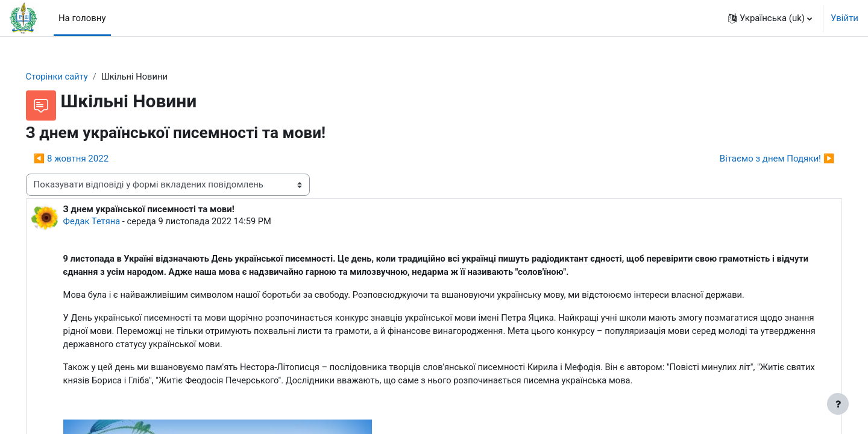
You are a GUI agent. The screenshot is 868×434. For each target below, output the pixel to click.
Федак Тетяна (109, 222)
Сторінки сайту (75, 77)
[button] (770, 18)
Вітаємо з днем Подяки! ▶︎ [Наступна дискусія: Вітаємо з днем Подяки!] (760, 159)
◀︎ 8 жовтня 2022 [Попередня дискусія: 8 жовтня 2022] (88, 159)
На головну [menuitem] (82, 18)
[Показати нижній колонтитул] (838, 404)
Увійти (844, 18)
